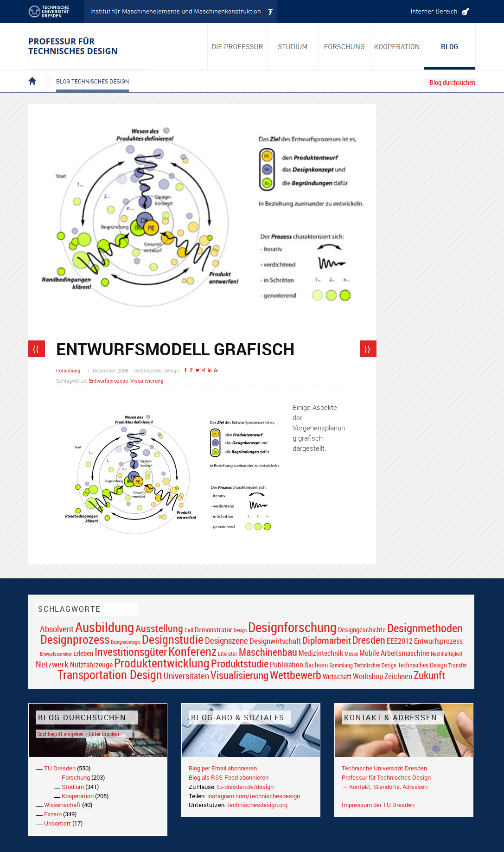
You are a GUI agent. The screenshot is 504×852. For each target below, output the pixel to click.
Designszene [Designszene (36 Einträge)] (226, 641)
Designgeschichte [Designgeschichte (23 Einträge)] (362, 629)
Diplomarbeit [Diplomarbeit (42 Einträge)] (327, 640)
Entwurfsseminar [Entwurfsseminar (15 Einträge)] (56, 654)
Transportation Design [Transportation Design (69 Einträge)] (110, 674)
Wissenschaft (62, 805)
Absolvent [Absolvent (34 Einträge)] (57, 629)
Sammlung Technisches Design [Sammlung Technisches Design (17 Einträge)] (363, 665)
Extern (53, 814)
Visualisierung (147, 381)
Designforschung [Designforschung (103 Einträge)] (292, 627)
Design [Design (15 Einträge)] (240, 630)
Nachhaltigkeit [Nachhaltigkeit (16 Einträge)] (447, 654)
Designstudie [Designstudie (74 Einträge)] (173, 639)
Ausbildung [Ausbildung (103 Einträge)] (105, 627)
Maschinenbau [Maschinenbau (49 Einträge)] (268, 652)
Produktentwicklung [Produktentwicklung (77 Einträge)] (162, 663)
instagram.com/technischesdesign (254, 796)
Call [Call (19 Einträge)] (189, 630)
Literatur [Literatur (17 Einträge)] (228, 654)
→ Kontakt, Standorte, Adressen (385, 787)
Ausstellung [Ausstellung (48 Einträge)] (159, 628)
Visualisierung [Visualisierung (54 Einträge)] (239, 675)
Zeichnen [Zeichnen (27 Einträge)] (398, 676)
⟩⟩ (367, 349)
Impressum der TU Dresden (378, 805)
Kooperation (78, 796)
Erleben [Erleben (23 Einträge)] (83, 653)
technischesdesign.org (257, 805)
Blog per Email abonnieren (223, 768)
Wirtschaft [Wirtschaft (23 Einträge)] (337, 676)
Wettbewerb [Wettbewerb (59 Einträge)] (296, 675)
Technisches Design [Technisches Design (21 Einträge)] (422, 665)
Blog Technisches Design (85, 73)
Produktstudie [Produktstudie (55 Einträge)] (240, 663)
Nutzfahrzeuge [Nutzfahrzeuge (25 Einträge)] (91, 665)
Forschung (68, 370)
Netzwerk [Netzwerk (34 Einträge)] (52, 664)
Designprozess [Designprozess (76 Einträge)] (75, 639)
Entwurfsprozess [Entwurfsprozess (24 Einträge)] (438, 641)
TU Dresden (60, 768)
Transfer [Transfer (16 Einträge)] (458, 665)
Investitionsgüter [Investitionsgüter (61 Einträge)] (131, 652)
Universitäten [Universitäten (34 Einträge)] (186, 676)
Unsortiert (57, 823)
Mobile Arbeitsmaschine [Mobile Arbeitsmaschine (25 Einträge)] (394, 653)
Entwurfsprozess (108, 381)
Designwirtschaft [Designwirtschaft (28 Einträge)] (275, 641)
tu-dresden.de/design (245, 787)
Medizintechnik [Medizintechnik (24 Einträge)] (321, 653)
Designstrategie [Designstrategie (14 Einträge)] (126, 642)
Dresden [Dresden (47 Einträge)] (369, 640)
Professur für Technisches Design (386, 777)
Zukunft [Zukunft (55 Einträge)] (429, 675)
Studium (73, 787)
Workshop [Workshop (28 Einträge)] (368, 676)
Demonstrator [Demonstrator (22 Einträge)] (214, 630)
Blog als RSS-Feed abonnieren (229, 777)
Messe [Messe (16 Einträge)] (351, 654)
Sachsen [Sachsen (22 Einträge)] (316, 665)
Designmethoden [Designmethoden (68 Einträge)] (425, 628)
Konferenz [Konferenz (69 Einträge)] (192, 651)
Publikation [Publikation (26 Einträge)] (287, 665)
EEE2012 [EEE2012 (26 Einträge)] (400, 641)
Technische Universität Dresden (384, 768)
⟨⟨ (36, 349)
